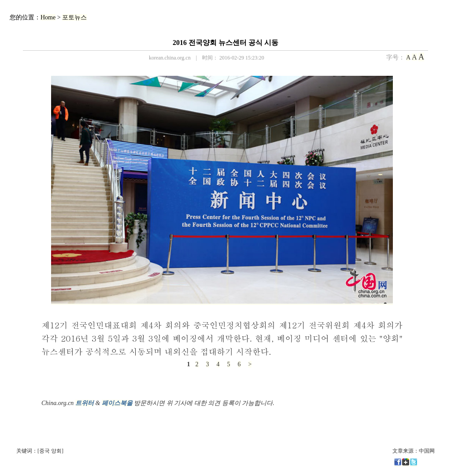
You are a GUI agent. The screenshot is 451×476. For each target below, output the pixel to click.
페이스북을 (117, 403)
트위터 (85, 403)
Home (48, 17)
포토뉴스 (74, 17)
